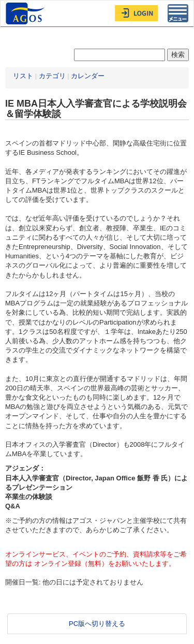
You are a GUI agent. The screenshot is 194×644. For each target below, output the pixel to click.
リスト (23, 76)
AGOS (26, 13)
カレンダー (88, 76)
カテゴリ (52, 76)
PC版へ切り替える (97, 624)
